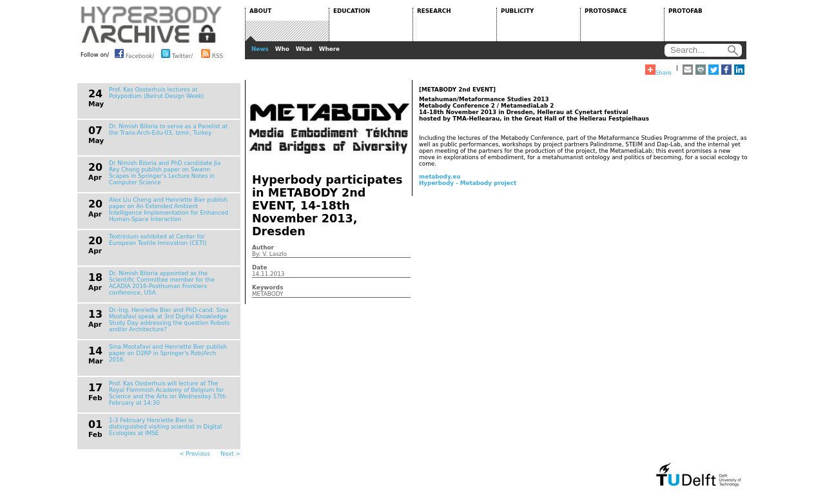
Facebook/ (134, 53)
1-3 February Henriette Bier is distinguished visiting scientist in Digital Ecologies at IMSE (165, 427)
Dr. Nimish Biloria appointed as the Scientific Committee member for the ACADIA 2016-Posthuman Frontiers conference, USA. (162, 283)
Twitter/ (177, 53)
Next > (230, 454)
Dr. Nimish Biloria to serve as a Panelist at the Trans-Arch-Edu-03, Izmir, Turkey (168, 130)
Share (658, 70)
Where (329, 49)
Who (282, 49)
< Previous (194, 454)
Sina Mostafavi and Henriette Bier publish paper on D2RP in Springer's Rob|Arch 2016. (168, 353)
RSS (212, 53)
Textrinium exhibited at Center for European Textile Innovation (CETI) (158, 240)
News (260, 49)
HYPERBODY (151, 24)
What (304, 49)
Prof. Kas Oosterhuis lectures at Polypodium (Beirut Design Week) (156, 93)
